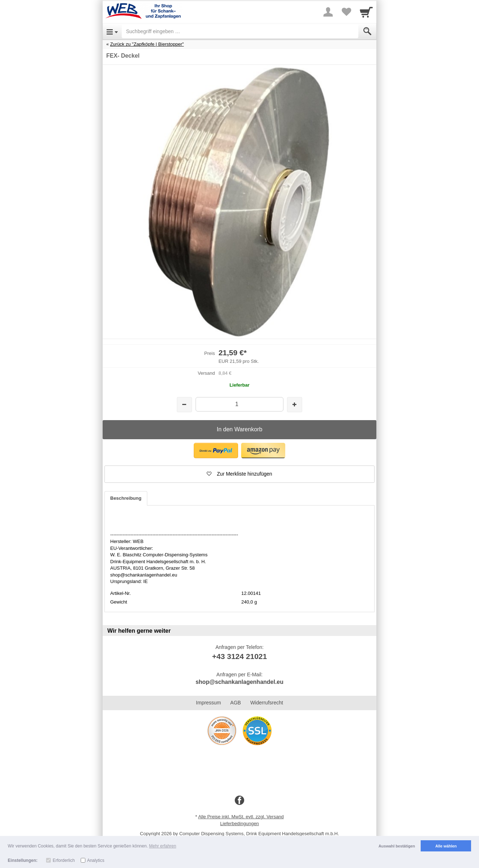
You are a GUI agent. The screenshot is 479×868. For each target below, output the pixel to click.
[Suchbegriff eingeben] (240, 31)
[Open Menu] (112, 31)
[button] (216, 451)
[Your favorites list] (346, 12)
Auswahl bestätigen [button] (397, 846)
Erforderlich (64, 860)
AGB (236, 703)
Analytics (96, 860)
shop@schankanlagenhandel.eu (239, 682)
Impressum (208, 703)
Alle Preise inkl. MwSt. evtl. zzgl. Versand (241, 817)
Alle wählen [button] (446, 846)
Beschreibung (126, 498)
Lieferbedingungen (239, 824)
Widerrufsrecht (267, 703)
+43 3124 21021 (239, 656)
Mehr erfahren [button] (163, 846)
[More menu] (328, 12)
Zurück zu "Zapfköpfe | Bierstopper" (147, 44)
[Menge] (239, 404)
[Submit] (367, 31)
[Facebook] (239, 801)
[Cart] (366, 12)
